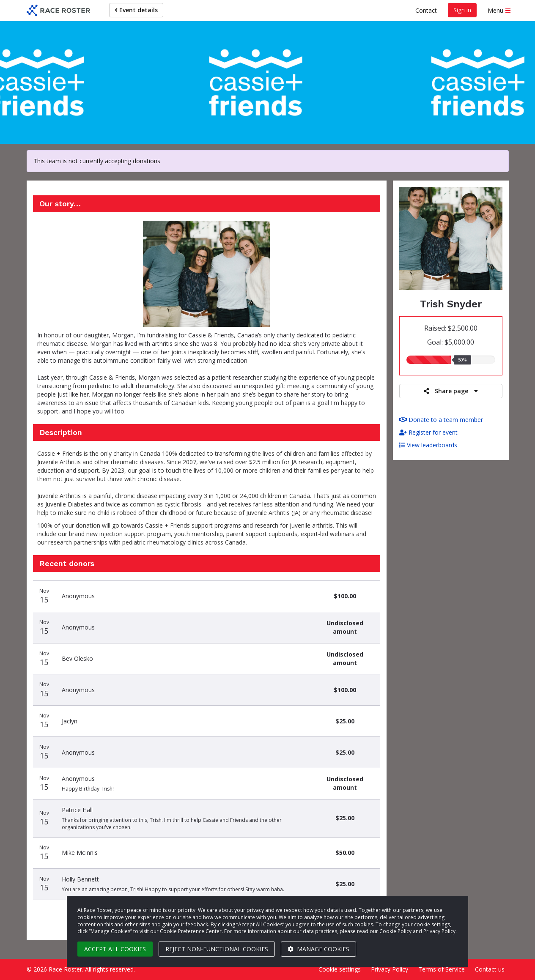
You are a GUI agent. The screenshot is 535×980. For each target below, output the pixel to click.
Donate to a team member (441, 420)
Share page (451, 391)
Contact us (490, 969)
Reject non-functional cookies (217, 949)
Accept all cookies (115, 949)
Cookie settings (340, 969)
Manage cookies (318, 949)
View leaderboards (428, 445)
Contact (426, 10)
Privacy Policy (390, 969)
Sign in (462, 10)
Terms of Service (442, 969)
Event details (136, 10)
